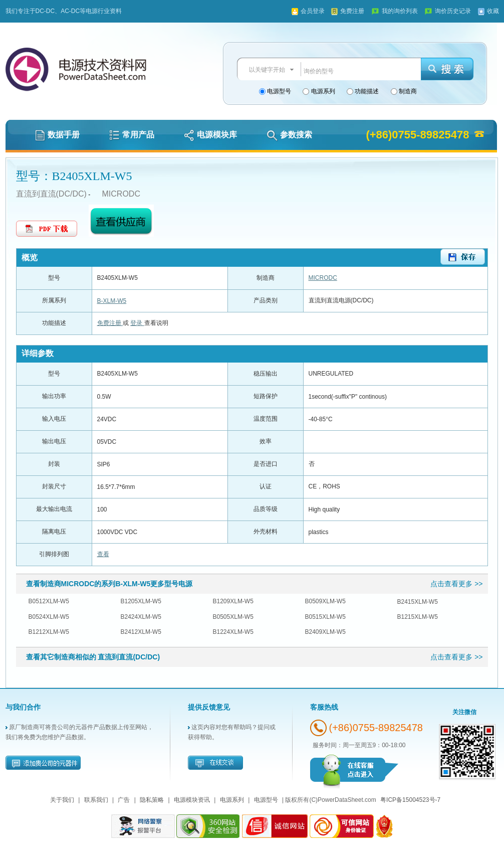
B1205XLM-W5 (141, 601)
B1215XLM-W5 (418, 617)
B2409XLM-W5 (325, 632)
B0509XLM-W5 (325, 601)
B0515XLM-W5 (325, 617)
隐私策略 (152, 800)
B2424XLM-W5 (141, 617)
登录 (137, 323)
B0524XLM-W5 (49, 617)
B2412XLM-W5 (141, 632)
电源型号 (278, 91)
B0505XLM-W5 (233, 617)
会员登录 (313, 11)
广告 (124, 800)
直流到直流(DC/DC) (51, 194)
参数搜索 (289, 135)
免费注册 (352, 11)
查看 (103, 554)
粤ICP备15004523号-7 (410, 800)
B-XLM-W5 (112, 301)
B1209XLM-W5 (233, 601)
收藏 (493, 11)
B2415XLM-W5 (418, 602)
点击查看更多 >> (456, 584)
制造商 (407, 91)
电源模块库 (210, 135)
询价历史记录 (453, 11)
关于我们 (62, 800)
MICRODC (121, 194)
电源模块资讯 (192, 800)
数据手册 (57, 135)
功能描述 (366, 91)
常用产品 (132, 135)
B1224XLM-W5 (233, 632)
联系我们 (96, 800)
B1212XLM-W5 (49, 632)
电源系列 (322, 91)
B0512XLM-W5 (49, 601)
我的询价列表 (400, 11)
